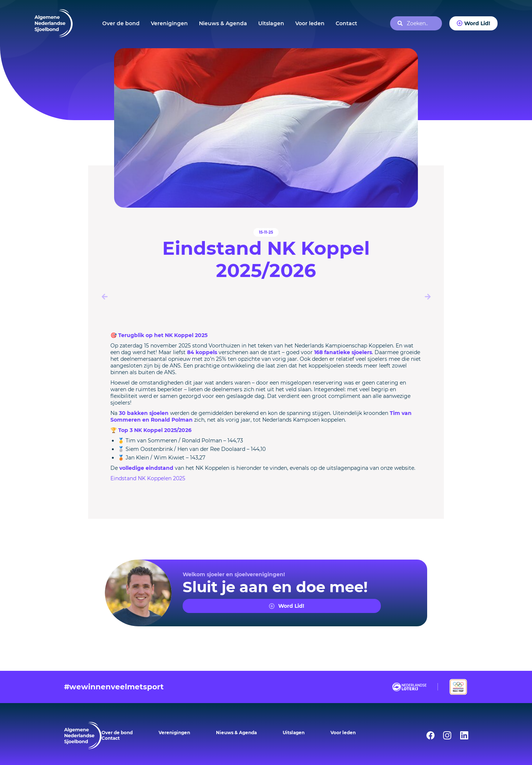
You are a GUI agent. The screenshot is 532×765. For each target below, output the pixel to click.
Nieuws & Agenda (223, 23)
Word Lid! (477, 23)
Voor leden (310, 23)
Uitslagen (271, 23)
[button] (428, 297)
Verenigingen (169, 23)
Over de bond (121, 23)
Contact (346, 23)
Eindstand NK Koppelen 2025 (148, 478)
